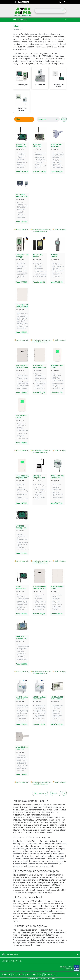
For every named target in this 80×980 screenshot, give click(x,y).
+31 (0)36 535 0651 (22, 2)
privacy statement (33, 979)
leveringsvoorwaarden (49, 979)
